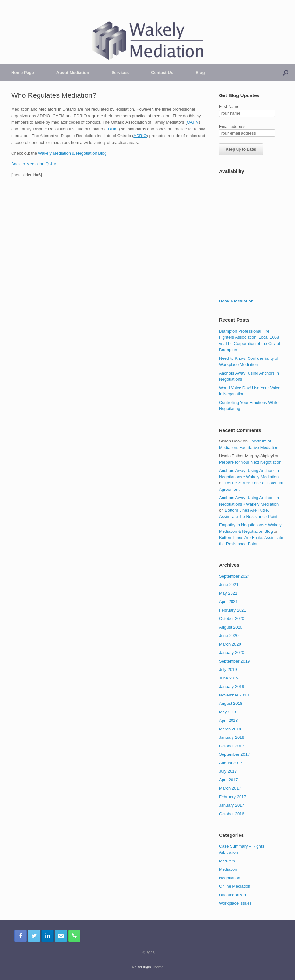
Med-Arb (227, 861)
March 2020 (230, 644)
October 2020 (232, 618)
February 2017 (233, 797)
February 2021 (233, 610)
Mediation (228, 869)
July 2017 (228, 771)
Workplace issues (235, 903)
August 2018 (231, 703)
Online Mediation (235, 886)
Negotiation (230, 878)
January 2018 (232, 737)
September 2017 (234, 754)
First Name (229, 107)
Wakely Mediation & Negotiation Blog (72, 153)
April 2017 (228, 780)
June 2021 (229, 585)
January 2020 (232, 652)
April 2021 (228, 601)
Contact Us (162, 73)
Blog (200, 73)
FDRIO (112, 129)
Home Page (23, 73)
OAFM (193, 122)
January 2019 (232, 686)
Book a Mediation (236, 301)
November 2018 (234, 695)
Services (120, 73)
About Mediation (73, 73)
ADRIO (140, 136)
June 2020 (229, 635)
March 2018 (230, 729)
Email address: (233, 126)
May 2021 (228, 593)
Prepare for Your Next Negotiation (250, 462)
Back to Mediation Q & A (34, 164)
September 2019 (234, 661)
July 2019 (228, 669)
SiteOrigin (143, 967)
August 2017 (231, 763)
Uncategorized (232, 895)
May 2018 (228, 712)
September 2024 (234, 576)
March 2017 (230, 788)
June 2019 (229, 678)
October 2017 (232, 746)
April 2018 (228, 720)
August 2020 (231, 627)
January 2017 (232, 805)
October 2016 (232, 814)
